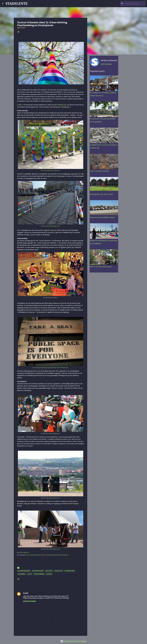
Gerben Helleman (109, 61)
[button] (18, 32)
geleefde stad (59, 571)
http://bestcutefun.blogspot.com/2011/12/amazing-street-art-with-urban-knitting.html (47, 555)
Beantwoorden (30, 601)
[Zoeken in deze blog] (135, 4)
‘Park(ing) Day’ (62, 105)
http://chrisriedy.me (53, 298)
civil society (49, 571)
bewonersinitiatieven (24, 571)
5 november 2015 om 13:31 (37, 593)
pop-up (30, 574)
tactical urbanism (39, 574)
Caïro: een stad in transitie (99, 171)
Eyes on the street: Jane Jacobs (100, 267)
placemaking (22, 574)
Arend (26, 593)
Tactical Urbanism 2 (25, 553)
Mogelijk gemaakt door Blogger (74, 641)
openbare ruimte (70, 571)
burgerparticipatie (38, 571)
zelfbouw (49, 574)
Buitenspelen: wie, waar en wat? (101, 195)
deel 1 (21, 105)
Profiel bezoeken (106, 64)
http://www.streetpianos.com (53, 434)
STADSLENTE (17, 4)
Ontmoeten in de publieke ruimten (102, 218)
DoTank (38, 371)
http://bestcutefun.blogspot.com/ (52, 171)
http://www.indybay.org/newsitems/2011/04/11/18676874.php (53, 368)
